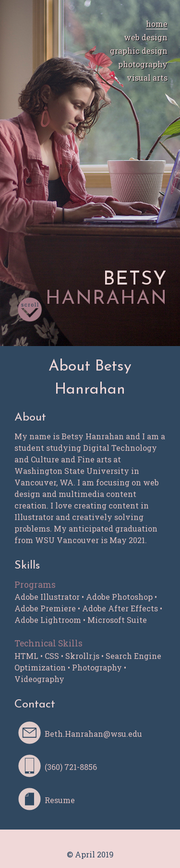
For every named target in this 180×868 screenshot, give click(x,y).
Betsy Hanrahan (90, 843)
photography (143, 64)
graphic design (139, 51)
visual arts (147, 78)
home (157, 24)
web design (146, 37)
